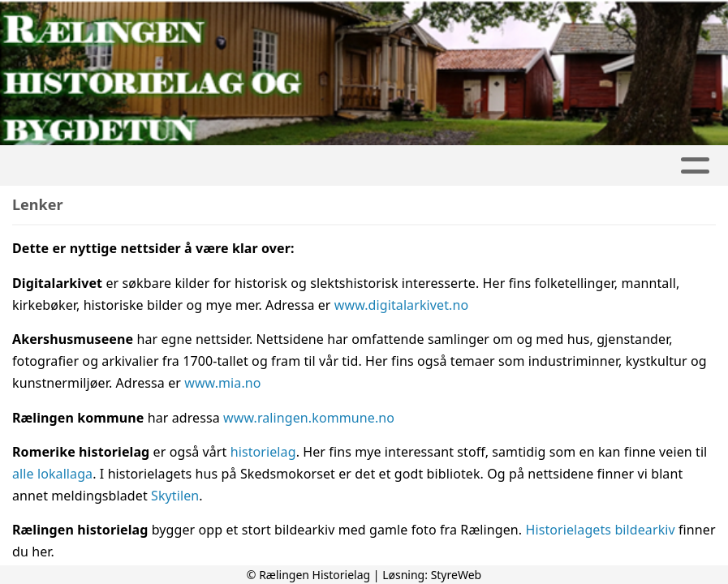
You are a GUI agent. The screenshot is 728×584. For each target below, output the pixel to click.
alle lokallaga (52, 474)
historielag (263, 452)
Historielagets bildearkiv (600, 530)
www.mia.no (222, 383)
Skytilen (175, 496)
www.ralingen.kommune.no (309, 418)
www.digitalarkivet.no (401, 305)
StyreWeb (457, 575)
